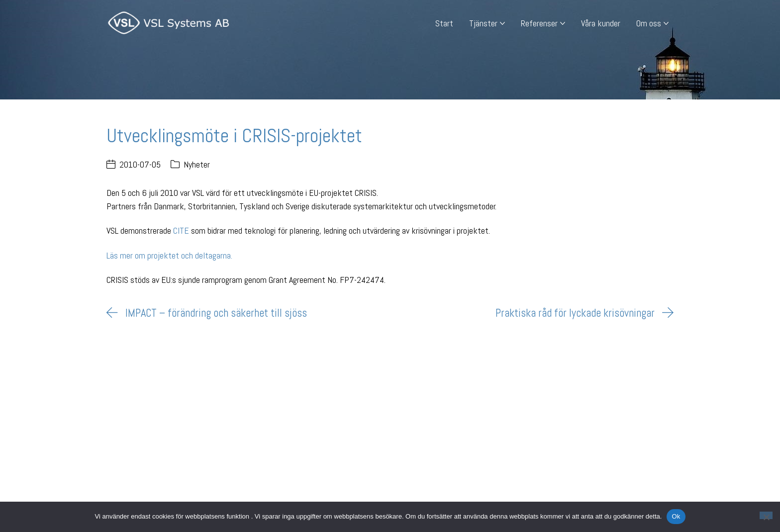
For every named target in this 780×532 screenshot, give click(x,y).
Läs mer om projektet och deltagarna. (169, 255)
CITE (181, 230)
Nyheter (197, 164)
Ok (676, 516)
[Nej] (766, 515)
